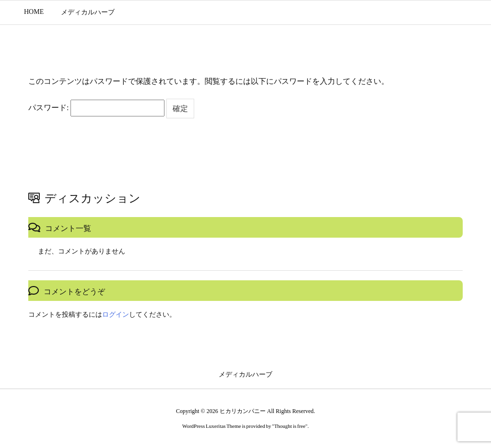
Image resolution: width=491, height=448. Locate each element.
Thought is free (290, 426)
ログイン (116, 315)
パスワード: (96, 108)
